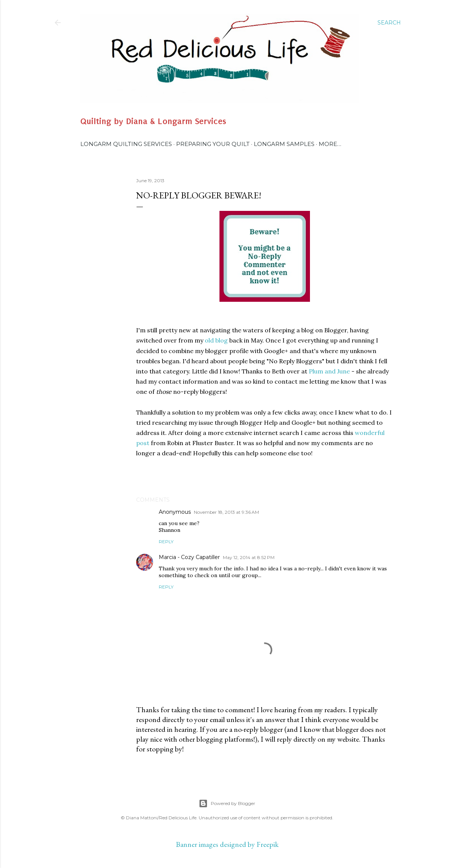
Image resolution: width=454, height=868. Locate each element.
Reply (166, 542)
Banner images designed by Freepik (227, 844)
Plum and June (329, 371)
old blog (216, 340)
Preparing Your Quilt (213, 144)
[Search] (389, 23)
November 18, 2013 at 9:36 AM (226, 512)
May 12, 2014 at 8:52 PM (249, 557)
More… (330, 144)
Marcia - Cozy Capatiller (189, 557)
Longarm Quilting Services (126, 144)
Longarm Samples (284, 144)
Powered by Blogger (227, 803)
